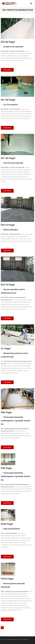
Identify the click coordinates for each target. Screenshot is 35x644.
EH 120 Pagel (8, 158)
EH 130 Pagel (8, 100)
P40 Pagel (6, 468)
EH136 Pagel (8, 42)
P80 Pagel (6, 412)
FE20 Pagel (7, 524)
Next (10, 628)
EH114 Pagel (8, 285)
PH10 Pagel (7, 579)
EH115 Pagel (8, 225)
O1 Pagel (6, 349)
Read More (7, 70)
